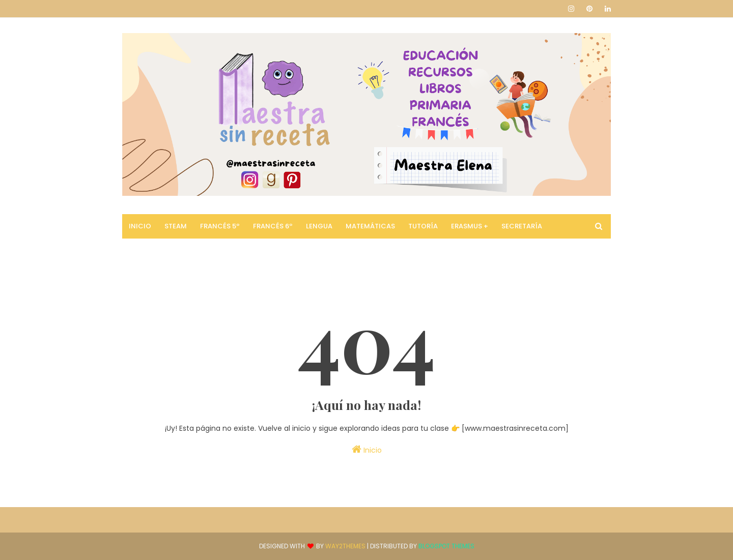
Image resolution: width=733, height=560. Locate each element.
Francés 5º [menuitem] (220, 226)
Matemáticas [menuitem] (370, 226)
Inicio (367, 450)
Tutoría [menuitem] (423, 226)
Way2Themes (345, 546)
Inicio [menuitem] (140, 226)
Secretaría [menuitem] (522, 226)
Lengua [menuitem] (319, 226)
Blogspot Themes (446, 546)
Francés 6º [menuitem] (273, 226)
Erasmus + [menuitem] (470, 226)
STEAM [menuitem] (176, 226)
